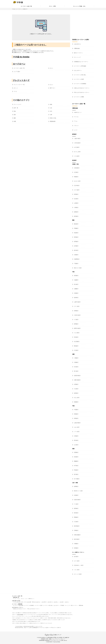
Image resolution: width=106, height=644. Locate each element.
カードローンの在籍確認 (80, 84)
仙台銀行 (76, 199)
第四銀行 (76, 276)
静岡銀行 (76, 324)
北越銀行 (76, 280)
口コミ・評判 (52, 6)
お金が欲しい (56, 602)
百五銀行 (76, 367)
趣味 (15, 118)
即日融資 (62, 605)
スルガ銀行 (77, 333)
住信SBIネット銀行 (79, 565)
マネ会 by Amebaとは (42, 638)
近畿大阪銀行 (77, 380)
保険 (51, 104)
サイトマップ (57, 640)
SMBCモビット (78, 112)
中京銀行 (76, 350)
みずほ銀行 (77, 147)
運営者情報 (50, 638)
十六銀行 (76, 320)
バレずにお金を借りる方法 (18, 602)
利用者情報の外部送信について (46, 640)
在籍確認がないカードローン (81, 62)
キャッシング (77, 57)
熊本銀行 (76, 513)
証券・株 (16, 108)
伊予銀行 (76, 466)
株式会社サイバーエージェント (40, 628)
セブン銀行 (77, 561)
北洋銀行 (76, 172)
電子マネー (53, 88)
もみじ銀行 (77, 427)
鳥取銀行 (76, 418)
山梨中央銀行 (77, 302)
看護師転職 (53, 121)
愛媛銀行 (76, 461)
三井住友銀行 (77, 143)
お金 (51, 108)
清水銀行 (76, 337)
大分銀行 (76, 522)
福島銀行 (76, 212)
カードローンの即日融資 (80, 66)
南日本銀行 (77, 539)
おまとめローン (78, 70)
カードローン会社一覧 (26, 6)
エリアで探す (17, 72)
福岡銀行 (76, 486)
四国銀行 (76, 452)
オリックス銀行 (78, 574)
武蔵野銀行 (77, 259)
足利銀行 (76, 246)
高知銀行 (76, 457)
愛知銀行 (76, 346)
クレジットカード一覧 (19, 85)
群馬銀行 (76, 241)
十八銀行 (76, 504)
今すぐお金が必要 (28, 602)
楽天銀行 (76, 557)
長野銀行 (76, 311)
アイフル (76, 117)
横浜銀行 (76, 224)
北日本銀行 (77, 185)
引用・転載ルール (50, 639)
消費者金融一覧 (16, 597)
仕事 (51, 115)
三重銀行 (76, 358)
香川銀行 (76, 474)
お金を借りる (77, 44)
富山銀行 (76, 284)
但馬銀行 (76, 384)
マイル (15, 91)
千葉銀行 (76, 263)
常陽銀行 (76, 228)
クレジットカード (21, 80)
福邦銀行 (76, 393)
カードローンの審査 (79, 97)
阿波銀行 (76, 470)
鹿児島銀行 (77, 526)
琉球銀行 (76, 548)
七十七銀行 (77, 190)
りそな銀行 (77, 156)
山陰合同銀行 (77, 423)
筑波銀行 (76, 233)
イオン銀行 (77, 570)
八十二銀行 (77, 306)
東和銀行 (76, 237)
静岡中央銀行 (77, 328)
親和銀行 (76, 508)
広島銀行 (76, 436)
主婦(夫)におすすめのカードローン (20, 609)
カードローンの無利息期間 (18, 605)
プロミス (76, 126)
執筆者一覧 (62, 638)
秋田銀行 (76, 194)
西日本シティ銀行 (78, 491)
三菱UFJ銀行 (77, 138)
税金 (15, 111)
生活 (51, 111)
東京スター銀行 (78, 268)
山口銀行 (76, 445)
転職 (15, 121)
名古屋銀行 (77, 342)
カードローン (19, 9)
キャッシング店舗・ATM (79, 6)
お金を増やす (44, 602)
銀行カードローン (78, 53)
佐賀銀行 (76, 495)
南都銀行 (76, 402)
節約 (15, 115)
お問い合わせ (64, 640)
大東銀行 (76, 207)
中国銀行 (76, 410)
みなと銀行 (77, 398)
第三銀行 (76, 371)
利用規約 (43, 639)
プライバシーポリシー (60, 639)
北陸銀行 (76, 293)
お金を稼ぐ (62, 602)
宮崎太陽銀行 (77, 535)
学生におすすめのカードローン (82, 92)
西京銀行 (76, 440)
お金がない (67, 602)
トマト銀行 (77, 432)
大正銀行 (76, 389)
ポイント (16, 88)
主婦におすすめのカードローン (82, 88)
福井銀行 (76, 298)
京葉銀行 (76, 255)
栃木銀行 (76, 250)
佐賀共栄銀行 (77, 500)
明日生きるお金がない (36, 602)
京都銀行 (76, 362)
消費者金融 (77, 48)
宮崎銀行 (76, 530)
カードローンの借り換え (80, 75)
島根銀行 (76, 414)
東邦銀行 (76, 216)
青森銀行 (76, 177)
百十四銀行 (77, 479)
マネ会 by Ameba (21, 57)
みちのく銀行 (77, 181)
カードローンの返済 (79, 79)
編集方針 (67, 638)
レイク (76, 130)
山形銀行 (76, 203)
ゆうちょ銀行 (77, 152)
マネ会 (13, 9)
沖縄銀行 (76, 544)
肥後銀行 (76, 517)
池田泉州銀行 (77, 376)
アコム (76, 121)
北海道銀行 (77, 168)
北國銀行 (76, 289)
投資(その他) (53, 118)
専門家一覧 (56, 638)
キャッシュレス (17, 104)
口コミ (52, 68)
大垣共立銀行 (77, 315)
